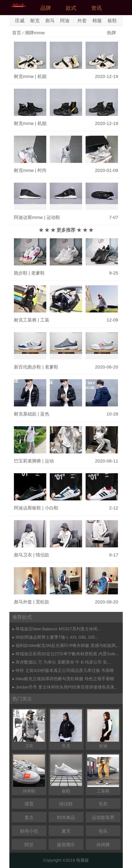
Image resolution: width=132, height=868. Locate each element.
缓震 (29, 804)
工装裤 (103, 774)
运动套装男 (103, 817)
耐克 (35, 21)
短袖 (103, 729)
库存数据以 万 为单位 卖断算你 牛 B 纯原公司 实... (63, 662)
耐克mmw (24, 76)
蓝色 (45, 414)
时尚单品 (66, 817)
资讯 (96, 8)
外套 (82, 21)
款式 (71, 8)
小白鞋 (52, 508)
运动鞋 (53, 217)
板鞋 (112, 21)
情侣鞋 (66, 804)
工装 (45, 320)
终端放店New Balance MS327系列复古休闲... (58, 629)
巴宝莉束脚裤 (28, 461)
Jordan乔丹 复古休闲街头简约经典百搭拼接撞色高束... (67, 687)
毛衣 (103, 804)
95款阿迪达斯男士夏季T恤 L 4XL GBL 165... (57, 637)
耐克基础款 (25, 414)
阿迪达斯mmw (28, 217)
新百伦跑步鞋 (28, 367)
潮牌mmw (35, 33)
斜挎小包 (29, 831)
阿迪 (65, 21)
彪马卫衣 (23, 555)
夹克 (66, 729)
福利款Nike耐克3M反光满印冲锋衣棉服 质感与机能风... (67, 646)
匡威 (20, 21)
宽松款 (42, 602)
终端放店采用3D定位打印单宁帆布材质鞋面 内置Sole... (67, 654)
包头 (103, 831)
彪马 (50, 21)
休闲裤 (103, 845)
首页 (17, 33)
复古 (29, 817)
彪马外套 (23, 602)
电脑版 (83, 860)
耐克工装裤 (25, 320)
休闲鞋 (29, 774)
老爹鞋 (38, 273)
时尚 (42, 170)
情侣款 (42, 555)
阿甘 (29, 845)
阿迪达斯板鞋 (28, 508)
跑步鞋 (21, 273)
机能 (42, 76)
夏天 (66, 831)
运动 (49, 461)
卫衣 (29, 729)
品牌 (46, 8)
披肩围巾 (66, 845)
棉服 (97, 21)
